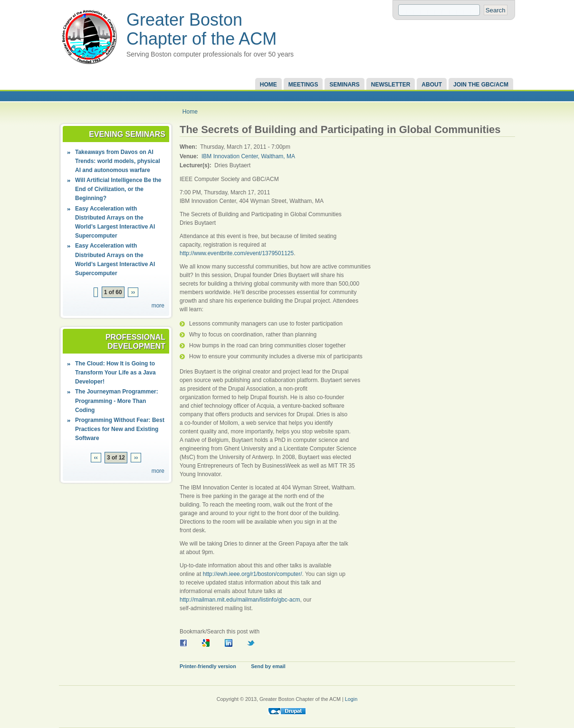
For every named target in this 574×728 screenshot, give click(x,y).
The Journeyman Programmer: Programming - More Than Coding (117, 401)
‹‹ (96, 458)
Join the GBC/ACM (481, 85)
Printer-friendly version (208, 666)
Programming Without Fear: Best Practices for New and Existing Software (120, 429)
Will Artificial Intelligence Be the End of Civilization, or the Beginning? (118, 189)
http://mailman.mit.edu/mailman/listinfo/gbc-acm (240, 600)
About (432, 85)
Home (268, 85)
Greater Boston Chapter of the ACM (201, 29)
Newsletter (391, 85)
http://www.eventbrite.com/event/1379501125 (237, 253)
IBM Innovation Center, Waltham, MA (248, 156)
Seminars (344, 85)
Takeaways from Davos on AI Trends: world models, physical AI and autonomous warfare (118, 161)
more (158, 306)
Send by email (268, 666)
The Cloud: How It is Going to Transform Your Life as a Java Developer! (115, 373)
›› (133, 292)
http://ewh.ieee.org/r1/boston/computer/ (253, 574)
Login (351, 699)
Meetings (303, 85)
